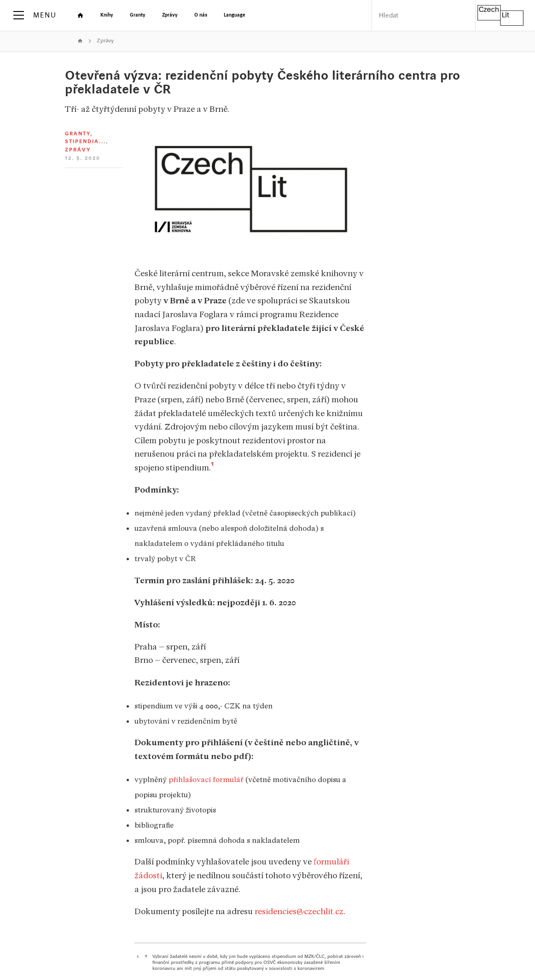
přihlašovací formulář (206, 780)
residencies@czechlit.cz (299, 911)
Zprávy (105, 41)
